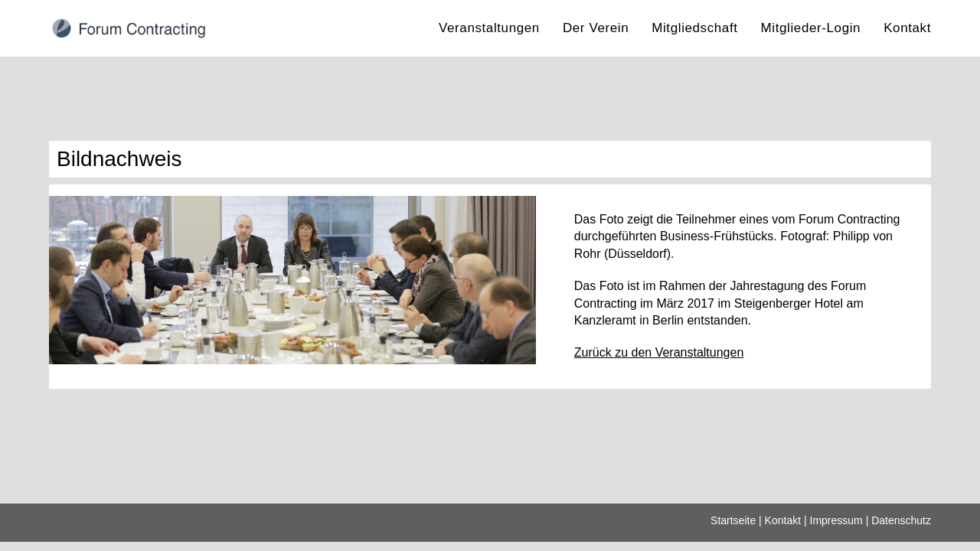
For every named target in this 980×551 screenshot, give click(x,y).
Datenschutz (901, 530)
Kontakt (783, 530)
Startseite (733, 530)
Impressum (836, 530)
